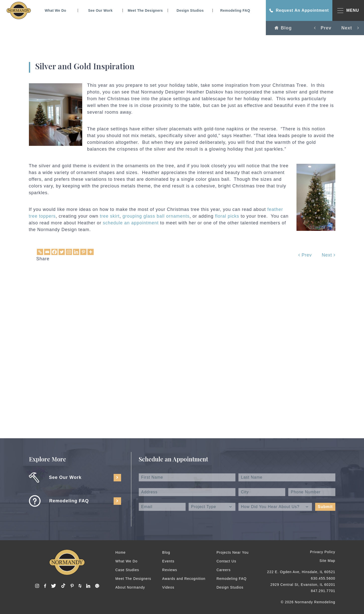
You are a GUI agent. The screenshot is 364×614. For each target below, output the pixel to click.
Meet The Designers (145, 10)
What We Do (55, 10)
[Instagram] (69, 252)
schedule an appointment (131, 223)
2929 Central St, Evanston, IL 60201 (303, 585)
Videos (168, 587)
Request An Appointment (299, 10)
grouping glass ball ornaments (156, 216)
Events (168, 561)
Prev (305, 255)
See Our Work (100, 10)
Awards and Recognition (184, 579)
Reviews (170, 570)
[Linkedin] (76, 252)
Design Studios (190, 10)
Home (120, 552)
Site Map (327, 561)
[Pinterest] (83, 252)
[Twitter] (62, 252)
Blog (283, 28)
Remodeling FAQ (235, 10)
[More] (91, 252)
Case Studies (127, 570)
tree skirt (110, 216)
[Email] (47, 252)
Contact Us (226, 561)
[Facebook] (54, 252)
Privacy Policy (323, 552)
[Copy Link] (40, 252)
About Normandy (130, 587)
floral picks (227, 216)
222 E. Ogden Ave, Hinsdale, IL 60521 (301, 572)
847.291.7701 (323, 591)
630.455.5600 (323, 578)
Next (328, 255)
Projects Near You (233, 552)
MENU (348, 11)
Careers (224, 570)
